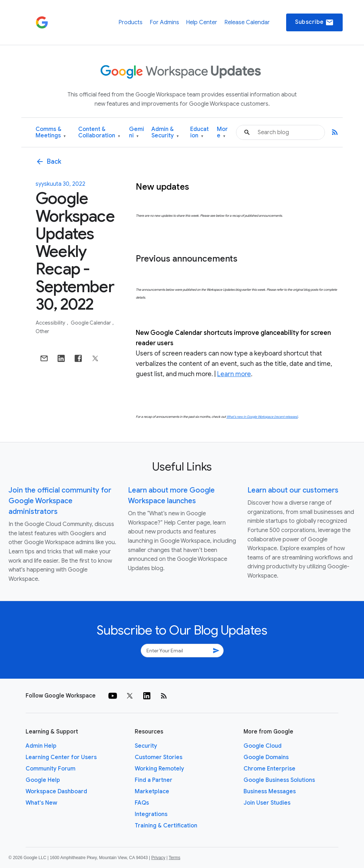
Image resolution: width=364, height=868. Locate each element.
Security (146, 746)
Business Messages (270, 791)
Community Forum (50, 769)
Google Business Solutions (279, 780)
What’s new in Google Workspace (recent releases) (262, 417)
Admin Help (41, 746)
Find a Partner (154, 780)
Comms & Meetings (51, 133)
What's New (41, 803)
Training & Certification (166, 826)
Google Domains (266, 757)
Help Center (202, 22)
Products (130, 22)
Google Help (43, 780)
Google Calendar (91, 323)
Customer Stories (159, 757)
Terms (174, 858)
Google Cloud (263, 746)
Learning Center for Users (61, 757)
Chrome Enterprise (269, 769)
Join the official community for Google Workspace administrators (60, 501)
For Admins (164, 22)
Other (42, 331)
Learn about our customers (293, 490)
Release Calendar (247, 22)
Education (199, 133)
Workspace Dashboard (56, 791)
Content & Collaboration (99, 133)
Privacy (158, 858)
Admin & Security (165, 133)
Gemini (136, 133)
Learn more (234, 374)
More (222, 133)
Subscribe (314, 22)
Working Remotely (159, 769)
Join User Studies (267, 803)
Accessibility (51, 323)
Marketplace (152, 791)
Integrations (151, 814)
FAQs (142, 803)
